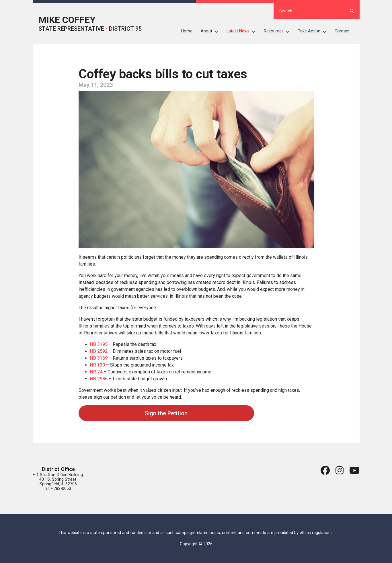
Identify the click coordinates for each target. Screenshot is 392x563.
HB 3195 (99, 344)
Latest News (243, 31)
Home (187, 31)
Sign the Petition (166, 413)
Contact (342, 31)
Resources (279, 31)
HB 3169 (99, 358)
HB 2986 (99, 379)
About (212, 31)
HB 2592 (99, 351)
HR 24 (96, 372)
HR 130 (97, 365)
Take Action (314, 31)
